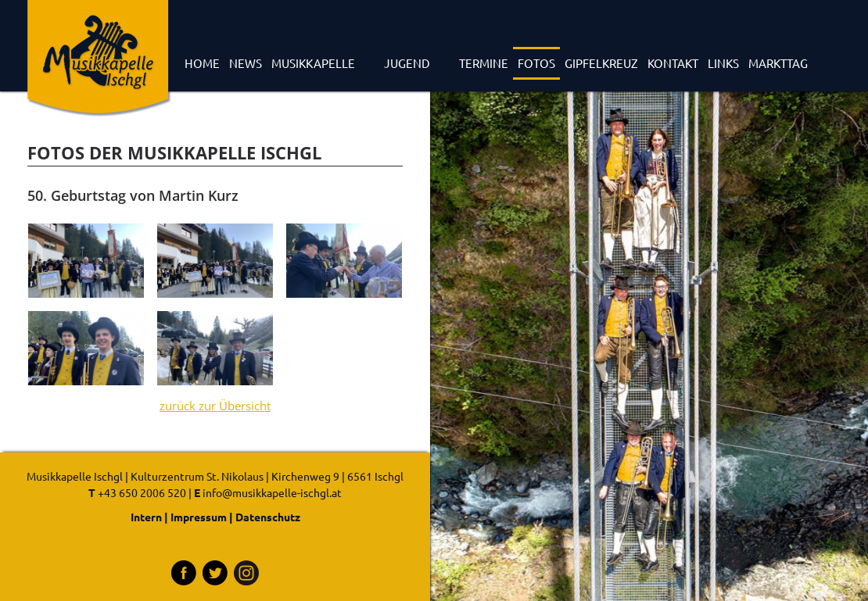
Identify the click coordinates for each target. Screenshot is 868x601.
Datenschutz (268, 517)
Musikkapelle (313, 63)
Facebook (184, 573)
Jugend (407, 63)
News (246, 63)
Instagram (246, 573)
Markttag (778, 63)
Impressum (199, 517)
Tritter (215, 573)
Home (202, 63)
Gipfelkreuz (601, 63)
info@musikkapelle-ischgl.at (272, 492)
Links (723, 63)
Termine (484, 63)
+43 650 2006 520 (142, 492)
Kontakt (673, 63)
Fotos (536, 63)
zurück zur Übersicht (215, 406)
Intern (146, 517)
